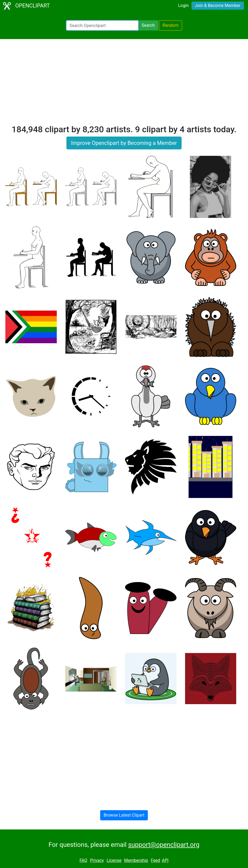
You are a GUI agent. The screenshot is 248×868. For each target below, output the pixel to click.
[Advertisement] (124, 84)
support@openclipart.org (164, 845)
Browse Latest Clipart (124, 815)
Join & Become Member (218, 5)
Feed (155, 860)
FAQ (83, 860)
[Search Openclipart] (102, 25)
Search (148, 25)
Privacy (97, 860)
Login (183, 5)
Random (171, 25)
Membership (136, 860)
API (165, 860)
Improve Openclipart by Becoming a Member (124, 143)
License (114, 860)
